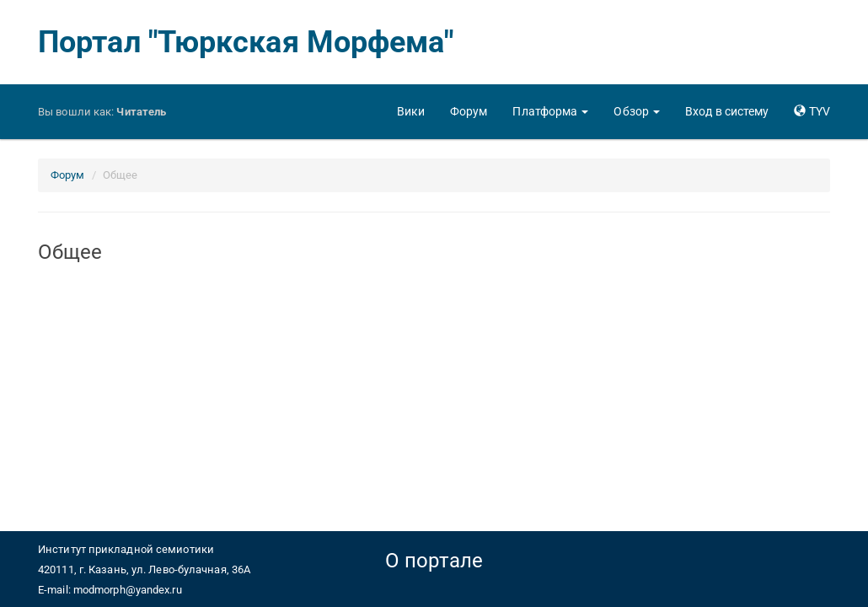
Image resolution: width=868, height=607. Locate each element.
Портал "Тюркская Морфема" (246, 42)
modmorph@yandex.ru (128, 590)
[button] (550, 111)
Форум (68, 175)
